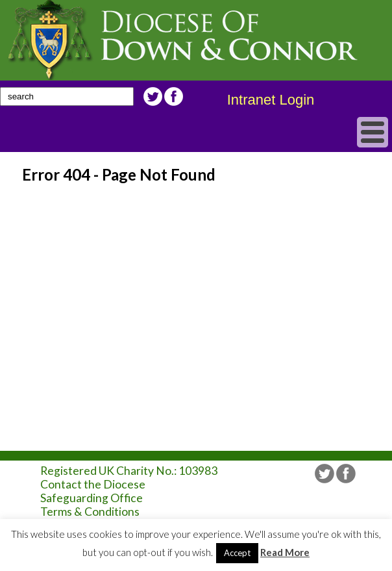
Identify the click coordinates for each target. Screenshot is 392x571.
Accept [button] (237, 553)
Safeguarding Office (92, 498)
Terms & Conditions (90, 512)
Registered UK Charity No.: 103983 (129, 471)
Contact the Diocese (93, 484)
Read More (285, 552)
